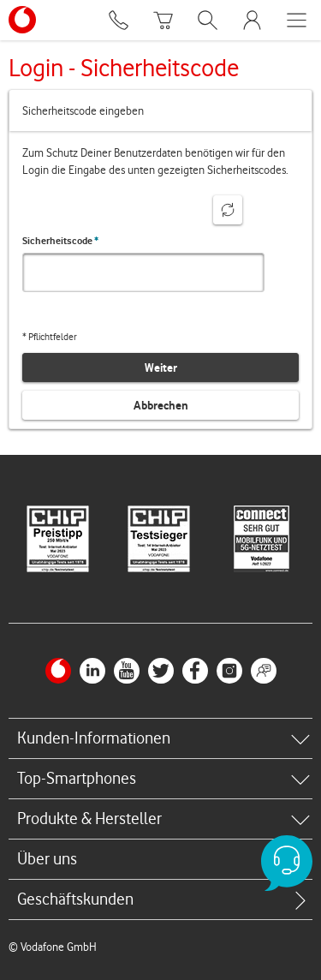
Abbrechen (161, 405)
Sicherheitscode (60, 241)
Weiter (161, 367)
